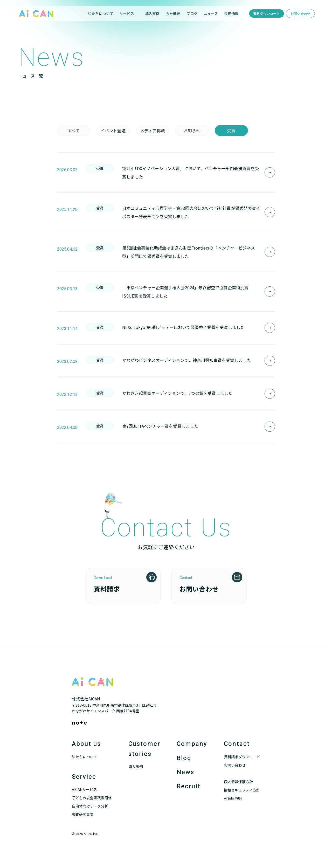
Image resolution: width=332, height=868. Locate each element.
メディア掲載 (153, 130)
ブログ (192, 13)
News (185, 772)
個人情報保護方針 (238, 782)
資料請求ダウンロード (242, 757)
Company (192, 744)
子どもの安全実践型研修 (92, 798)
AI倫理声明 (233, 798)
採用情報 (231, 13)
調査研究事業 (83, 814)
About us (86, 744)
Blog (184, 758)
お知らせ (192, 130)
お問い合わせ (300, 14)
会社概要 (173, 13)
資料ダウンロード (267, 14)
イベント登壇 (113, 130)
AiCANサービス (84, 789)
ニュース (211, 13)
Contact (237, 744)
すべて (74, 130)
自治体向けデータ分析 (90, 806)
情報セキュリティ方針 (242, 790)
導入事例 (152, 13)
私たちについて (101, 13)
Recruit (188, 786)
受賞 (231, 130)
